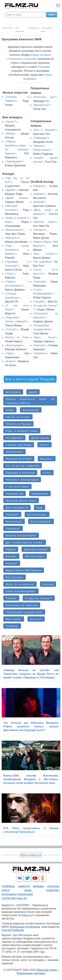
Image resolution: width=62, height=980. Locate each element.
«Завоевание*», (15, 161)
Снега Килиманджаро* (21, 591)
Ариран (11, 549)
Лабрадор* (13, 529)
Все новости (31, 855)
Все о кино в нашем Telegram (30, 379)
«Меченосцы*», (42, 105)
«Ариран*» (40, 186)
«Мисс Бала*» (45, 337)
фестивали (13, 392)
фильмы (38, 886)
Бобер (10, 410)
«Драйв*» (11, 190)
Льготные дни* (37, 515)
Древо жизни (40, 438)
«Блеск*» (11, 361)
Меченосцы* (14, 522)
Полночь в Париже (18, 424)
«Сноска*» (11, 329)
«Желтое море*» (45, 222)
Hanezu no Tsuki (17, 337)
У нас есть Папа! (17, 487)
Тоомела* (12, 626)
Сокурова (44, 67)
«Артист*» (11, 122)
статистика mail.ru (14, 898)
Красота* (36, 619)
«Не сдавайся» (42, 262)
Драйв (33, 392)
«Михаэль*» (12, 238)
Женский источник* (19, 459)
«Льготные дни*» (45, 97)
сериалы (53, 886)
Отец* (47, 473)
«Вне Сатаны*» (45, 254)
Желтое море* (35, 556)
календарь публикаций (17, 894)
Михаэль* (47, 459)
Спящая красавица (19, 445)
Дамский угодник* (36, 549)
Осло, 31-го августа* (20, 584)
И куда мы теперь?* (39, 598)
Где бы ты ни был (18, 417)
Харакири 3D (15, 494)
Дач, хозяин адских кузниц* (25, 542)
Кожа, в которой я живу (22, 431)
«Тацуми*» (40, 302)
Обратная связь (47, 970)
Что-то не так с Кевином (23, 466)
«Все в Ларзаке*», (45, 130)
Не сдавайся (14, 438)
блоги (6, 890)
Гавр (40, 508)
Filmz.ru (27, 915)
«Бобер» (10, 134)
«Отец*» (10, 274)
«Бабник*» (39, 194)
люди (28, 890)
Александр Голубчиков (25, 927)
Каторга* (12, 563)
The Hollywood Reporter (27, 30)
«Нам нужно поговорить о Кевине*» (17, 250)
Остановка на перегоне (22, 605)
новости (24, 886)
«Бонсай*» (40, 202)
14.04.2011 (8, 28)
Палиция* (12, 515)
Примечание (40, 494)
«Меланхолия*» (15, 230)
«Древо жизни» (17, 198)
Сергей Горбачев (13, 930)
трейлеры (8, 886)
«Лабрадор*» (41, 138)
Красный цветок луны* (21, 501)
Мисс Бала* (14, 619)
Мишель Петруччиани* (21, 535)
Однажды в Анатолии (20, 473)
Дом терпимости (17, 508)
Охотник (48, 584)
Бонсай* (11, 556)
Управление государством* (24, 612)
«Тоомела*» (40, 353)
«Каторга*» (40, 230)
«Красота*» (40, 345)
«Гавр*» (10, 353)
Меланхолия (31, 410)
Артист (44, 445)
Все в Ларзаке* (41, 522)
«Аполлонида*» (15, 345)
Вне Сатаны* (15, 577)
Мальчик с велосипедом (22, 480)
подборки (53, 890)
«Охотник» (40, 282)
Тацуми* (11, 598)
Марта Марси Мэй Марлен (24, 570)
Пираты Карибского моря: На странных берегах (30, 401)
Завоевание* (14, 452)
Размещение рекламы (31, 973)
